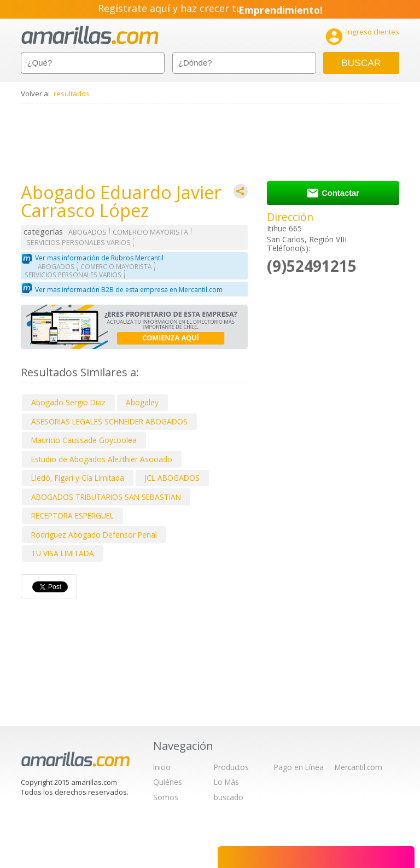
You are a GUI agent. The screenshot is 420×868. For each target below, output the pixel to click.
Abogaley (142, 402)
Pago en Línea (299, 767)
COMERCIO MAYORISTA (150, 232)
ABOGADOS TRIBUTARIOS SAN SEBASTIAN (106, 497)
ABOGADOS (87, 232)
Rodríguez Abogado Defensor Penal (94, 535)
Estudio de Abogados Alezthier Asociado (102, 459)
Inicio (162, 767)
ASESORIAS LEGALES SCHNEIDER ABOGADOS (109, 421)
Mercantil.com (358, 767)
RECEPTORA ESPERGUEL (72, 515)
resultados (72, 94)
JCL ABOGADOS (172, 478)
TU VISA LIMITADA (63, 553)
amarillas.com (90, 35)
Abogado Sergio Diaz (68, 402)
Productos (231, 767)
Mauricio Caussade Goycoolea (84, 440)
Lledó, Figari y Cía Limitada (78, 478)
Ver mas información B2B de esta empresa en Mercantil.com (129, 290)
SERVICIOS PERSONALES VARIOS (78, 243)
